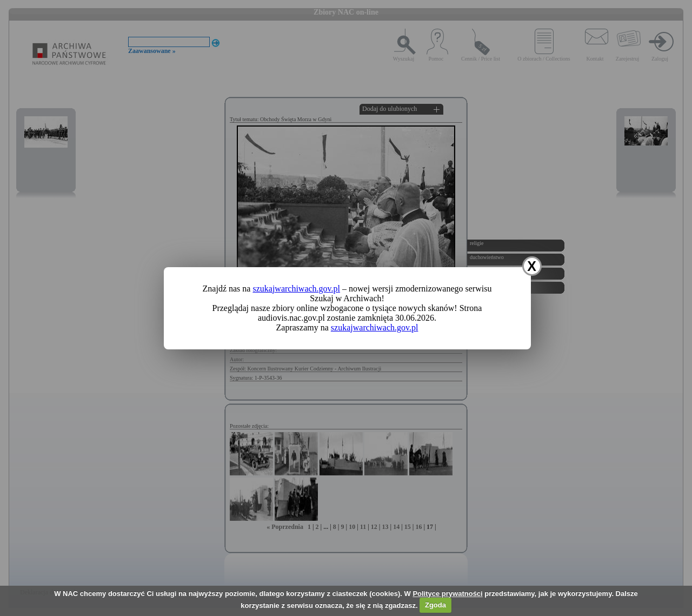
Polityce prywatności (447, 594)
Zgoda (435, 605)
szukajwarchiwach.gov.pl (296, 289)
